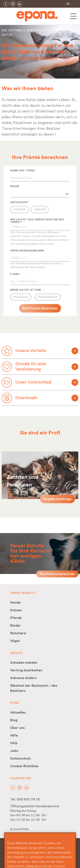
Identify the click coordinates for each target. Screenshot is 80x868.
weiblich (40, 209)
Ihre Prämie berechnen (40, 308)
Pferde (16, 618)
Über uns (17, 728)
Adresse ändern (23, 678)
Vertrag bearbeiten (26, 670)
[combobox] (40, 193)
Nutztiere (18, 633)
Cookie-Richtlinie (24, 766)
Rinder (16, 626)
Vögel (15, 641)
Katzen (16, 610)
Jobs (14, 751)
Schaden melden (24, 663)
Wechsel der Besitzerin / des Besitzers (34, 688)
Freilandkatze (48, 297)
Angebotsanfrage (57, 499)
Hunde (15, 603)
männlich (20, 209)
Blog (14, 720)
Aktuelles (18, 712)
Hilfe (14, 735)
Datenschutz (21, 758)
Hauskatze (21, 297)
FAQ (14, 743)
